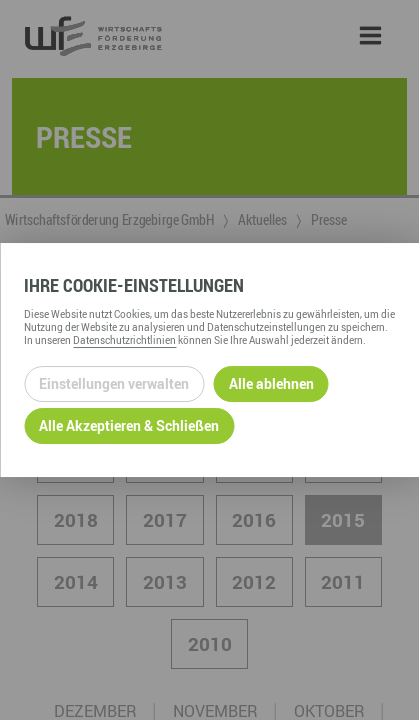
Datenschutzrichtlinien (124, 340)
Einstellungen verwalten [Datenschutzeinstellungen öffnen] (114, 383)
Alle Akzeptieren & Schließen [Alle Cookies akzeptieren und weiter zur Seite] (129, 425)
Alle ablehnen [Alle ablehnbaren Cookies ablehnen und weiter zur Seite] (271, 383)
